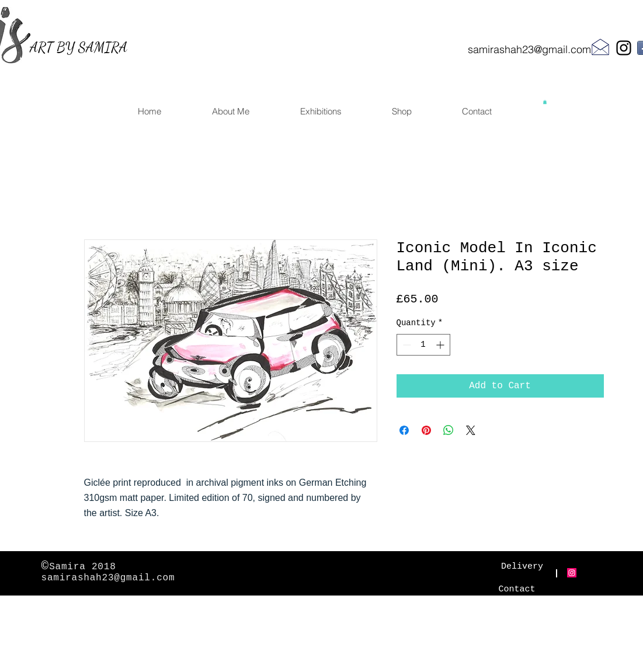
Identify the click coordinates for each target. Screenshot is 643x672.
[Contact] (517, 589)
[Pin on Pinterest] (426, 430)
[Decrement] (406, 345)
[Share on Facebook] (404, 430)
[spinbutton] (423, 345)
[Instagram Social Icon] (572, 573)
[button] (545, 102)
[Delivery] (522, 567)
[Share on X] (471, 430)
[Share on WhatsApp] (449, 430)
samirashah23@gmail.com (529, 49)
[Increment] (441, 345)
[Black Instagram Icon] (624, 48)
